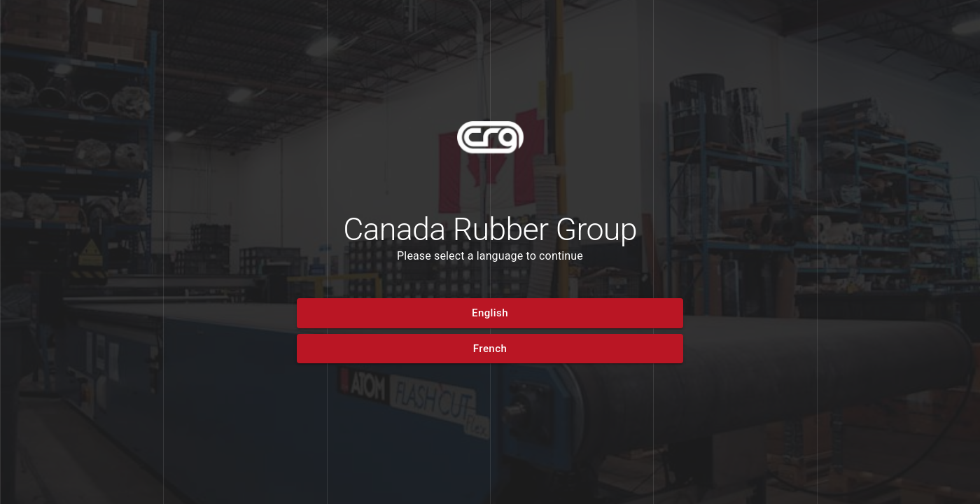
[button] (490, 313)
